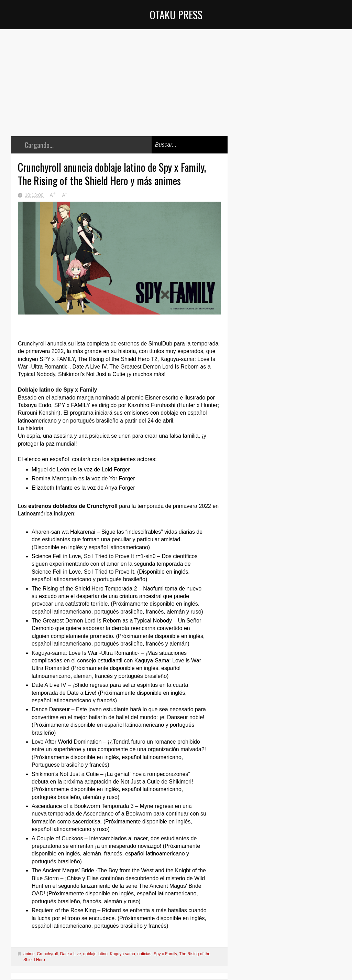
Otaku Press (176, 15)
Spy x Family (165, 954)
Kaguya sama (123, 954)
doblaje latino (95, 954)
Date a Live (71, 954)
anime (29, 954)
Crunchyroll (47, 954)
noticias (145, 954)
